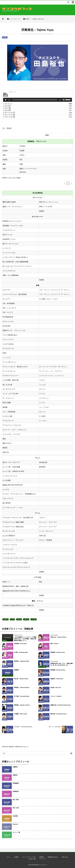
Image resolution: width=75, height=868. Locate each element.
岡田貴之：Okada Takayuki (22, 689)
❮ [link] (65, 183)
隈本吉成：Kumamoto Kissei (58, 715)
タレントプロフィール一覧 (29, 857)
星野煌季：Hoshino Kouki (58, 654)
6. (9, 115)
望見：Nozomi (54, 645)
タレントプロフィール (8, 677)
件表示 (9, 128)
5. (9, 113)
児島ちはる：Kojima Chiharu (58, 638)
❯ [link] (71, 183)
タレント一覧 (16, 832)
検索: (47, 135)
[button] (72, 142)
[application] (37, 100)
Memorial (15, 824)
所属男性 (5, 37)
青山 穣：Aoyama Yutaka (21, 680)
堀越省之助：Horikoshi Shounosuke (61, 706)
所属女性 (15, 775)
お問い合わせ (65, 857)
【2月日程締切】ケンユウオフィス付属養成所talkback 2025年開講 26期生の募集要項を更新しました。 (25, 640)
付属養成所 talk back (53, 857)
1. (8, 104)
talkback (19, 619)
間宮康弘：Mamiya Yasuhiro (22, 706)
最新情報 (42, 857)
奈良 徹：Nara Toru (56, 689)
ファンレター (43, 859)
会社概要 (16, 857)
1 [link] (68, 183)
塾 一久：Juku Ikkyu (55, 727)
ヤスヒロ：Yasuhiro (56, 697)
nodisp (13, 619)
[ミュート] (64, 100)
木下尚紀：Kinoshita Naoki (22, 697)
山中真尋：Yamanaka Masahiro (23, 727)
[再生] (6, 100)
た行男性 (34, 619)
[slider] (35, 100)
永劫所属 (15, 816)
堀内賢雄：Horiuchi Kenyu (58, 671)
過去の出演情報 (42, 668)
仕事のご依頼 (32, 859)
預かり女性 (41, 642)
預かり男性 (41, 659)
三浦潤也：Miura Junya (21, 715)
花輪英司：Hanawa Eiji (57, 680)
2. (7, 106)
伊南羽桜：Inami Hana (20, 645)
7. (9, 117)
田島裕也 (26, 619)
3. (7, 108)
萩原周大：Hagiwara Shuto (22, 662)
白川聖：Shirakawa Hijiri (21, 654)
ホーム (9, 857)
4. (7, 110)
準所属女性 (16, 791)
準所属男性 (16, 783)
